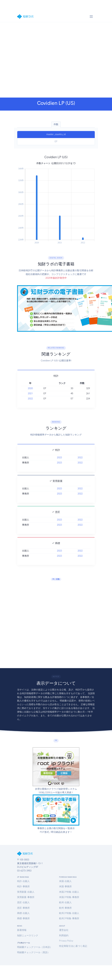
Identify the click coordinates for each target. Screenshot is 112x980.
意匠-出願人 (23, 902)
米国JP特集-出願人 (69, 892)
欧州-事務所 (65, 908)
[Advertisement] (36, 60)
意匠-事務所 (23, 908)
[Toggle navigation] (91, 16)
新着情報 (22, 930)
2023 (59, 464)
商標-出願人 (23, 913)
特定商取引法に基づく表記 (73, 946)
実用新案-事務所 (26, 897)
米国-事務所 (65, 886)
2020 (30, 395)
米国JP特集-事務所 (69, 897)
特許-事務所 (23, 886)
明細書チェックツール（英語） (33, 952)
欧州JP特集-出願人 (69, 913)
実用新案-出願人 (26, 892)
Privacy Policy (66, 941)
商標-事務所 (23, 918)
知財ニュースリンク (28, 935)
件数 (56, 124)
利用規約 (64, 935)
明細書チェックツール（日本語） (35, 947)
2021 (30, 400)
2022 (30, 406)
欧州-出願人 (65, 902)
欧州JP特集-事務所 (69, 918)
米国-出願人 (65, 881)
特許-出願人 (23, 881)
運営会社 (64, 930)
